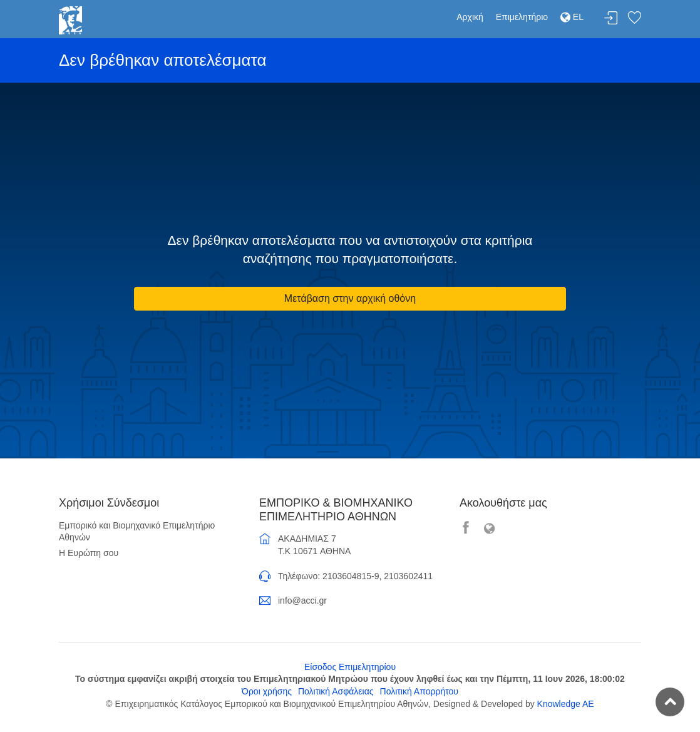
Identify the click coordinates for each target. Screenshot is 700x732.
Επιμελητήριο (522, 17)
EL (572, 17)
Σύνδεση (611, 18)
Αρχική (470, 17)
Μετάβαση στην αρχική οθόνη (350, 298)
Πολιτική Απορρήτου (419, 691)
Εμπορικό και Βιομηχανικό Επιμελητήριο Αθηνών (137, 532)
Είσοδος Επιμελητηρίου (350, 667)
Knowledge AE (566, 704)
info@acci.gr (302, 601)
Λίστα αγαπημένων (634, 18)
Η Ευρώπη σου (89, 553)
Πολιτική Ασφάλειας (336, 691)
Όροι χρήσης (267, 691)
